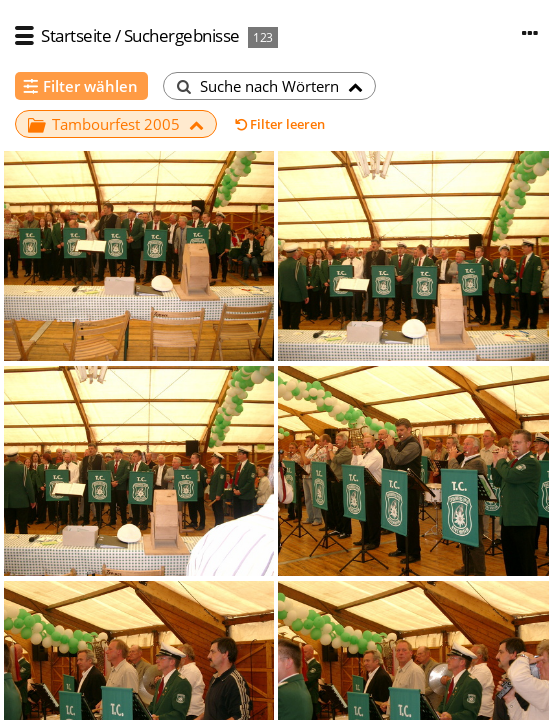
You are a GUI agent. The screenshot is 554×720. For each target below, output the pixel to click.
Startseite (76, 35)
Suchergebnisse (182, 35)
